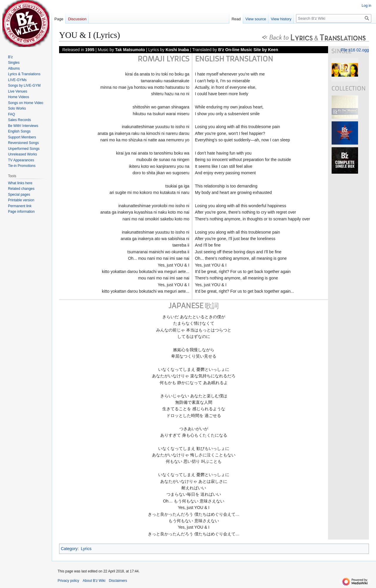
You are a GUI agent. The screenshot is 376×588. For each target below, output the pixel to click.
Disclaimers (118, 581)
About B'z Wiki (94, 581)
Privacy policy (68, 581)
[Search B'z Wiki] (334, 18)
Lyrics (86, 549)
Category (69, 549)
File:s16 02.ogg (355, 50)
